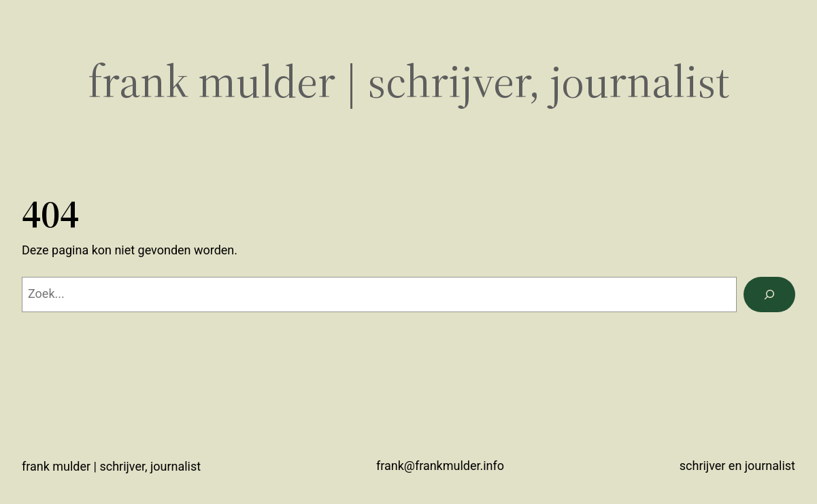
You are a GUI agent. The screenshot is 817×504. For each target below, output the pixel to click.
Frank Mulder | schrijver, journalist (408, 81)
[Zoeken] (769, 295)
